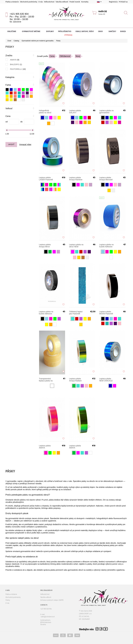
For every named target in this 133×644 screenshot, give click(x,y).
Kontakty (85, 2)
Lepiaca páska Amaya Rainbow (76, 179)
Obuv (101, 31)
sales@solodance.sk (48, 617)
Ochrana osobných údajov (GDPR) (52, 600)
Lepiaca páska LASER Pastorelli (46, 179)
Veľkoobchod (49, 2)
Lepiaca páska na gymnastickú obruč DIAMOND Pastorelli (106, 112)
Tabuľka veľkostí (62, 2)
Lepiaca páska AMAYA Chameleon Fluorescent (45, 447)
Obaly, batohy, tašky (85, 31)
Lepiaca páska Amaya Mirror (45, 246)
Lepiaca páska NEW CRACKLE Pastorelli (106, 380)
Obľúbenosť (65, 56)
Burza (123, 31)
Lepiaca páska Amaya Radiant (75, 380)
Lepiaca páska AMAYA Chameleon (75, 447)
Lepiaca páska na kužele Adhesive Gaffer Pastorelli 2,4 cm (106, 246)
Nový (78, 56)
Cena (52, 56)
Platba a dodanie (12, 2)
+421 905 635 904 (19, 14)
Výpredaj (66, 35)
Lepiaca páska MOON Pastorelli (106, 313)
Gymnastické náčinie (32, 31)
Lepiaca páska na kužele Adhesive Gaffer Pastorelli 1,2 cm (46, 313)
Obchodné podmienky (29, 2)
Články (8, 600)
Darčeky (112, 31)
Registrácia (113, 2)
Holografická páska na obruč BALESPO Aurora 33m (46, 112)
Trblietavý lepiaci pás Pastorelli (76, 313)
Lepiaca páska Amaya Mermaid (106, 179)
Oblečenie (13, 31)
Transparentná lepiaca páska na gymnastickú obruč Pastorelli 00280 (46, 380)
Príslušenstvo (65, 31)
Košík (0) (103, 11)
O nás (41, 2)
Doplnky (50, 31)
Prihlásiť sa (123, 2)
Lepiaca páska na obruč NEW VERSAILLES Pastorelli (76, 246)
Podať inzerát (75, 2)
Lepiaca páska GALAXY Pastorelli (75, 112)
